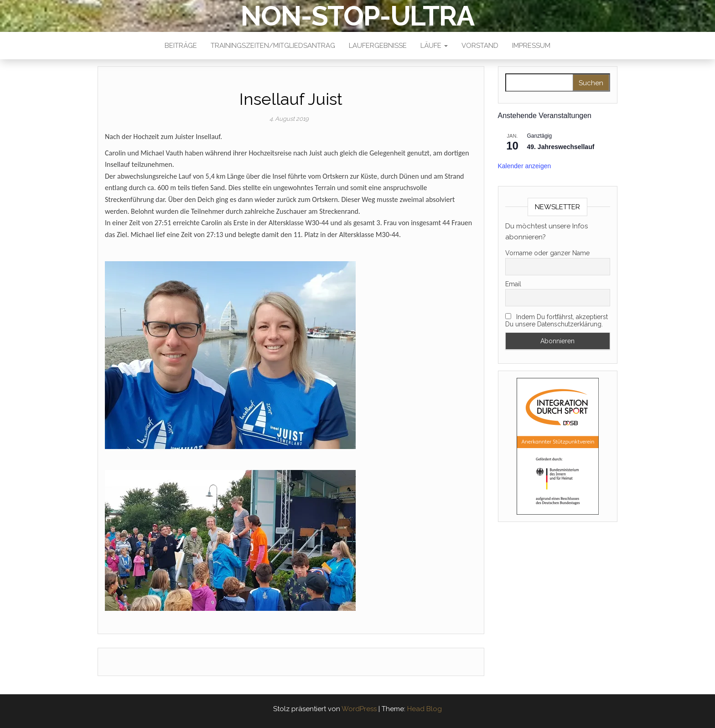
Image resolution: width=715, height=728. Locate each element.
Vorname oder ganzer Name (547, 253)
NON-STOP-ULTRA (357, 16)
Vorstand (480, 46)
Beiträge (181, 46)
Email (513, 284)
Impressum (531, 46)
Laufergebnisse (378, 46)
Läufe (434, 46)
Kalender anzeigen (525, 166)
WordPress (359, 709)
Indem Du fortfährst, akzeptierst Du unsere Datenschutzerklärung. (557, 320)
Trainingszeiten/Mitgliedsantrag (273, 46)
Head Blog (425, 709)
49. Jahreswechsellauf (561, 147)
